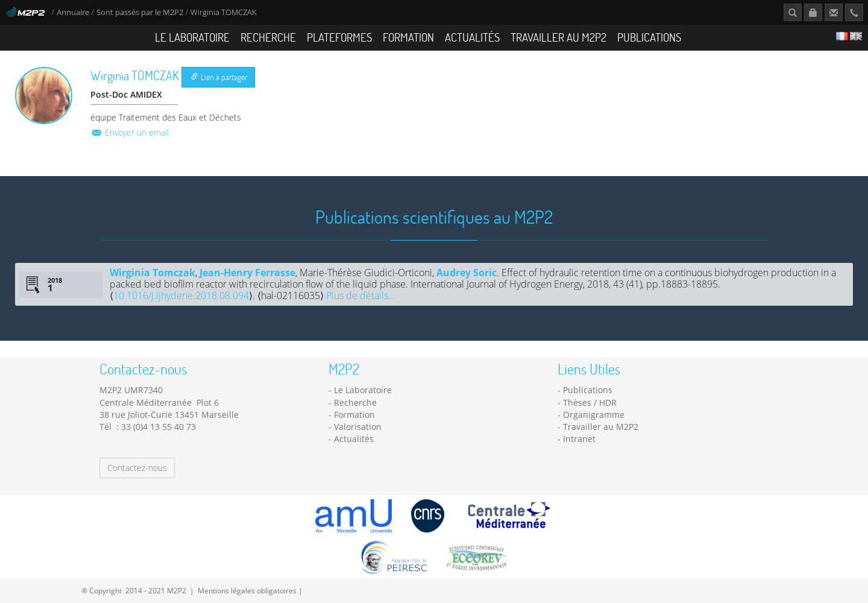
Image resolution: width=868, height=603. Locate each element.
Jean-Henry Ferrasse (247, 273)
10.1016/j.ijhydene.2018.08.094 (181, 295)
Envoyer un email (130, 132)
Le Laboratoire (192, 37)
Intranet (579, 439)
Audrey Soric (467, 273)
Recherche (268, 37)
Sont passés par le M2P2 (140, 12)
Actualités (472, 37)
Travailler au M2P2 (558, 37)
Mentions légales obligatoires (247, 590)
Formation (408, 37)
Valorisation (358, 427)
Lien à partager (219, 77)
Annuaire (74, 12)
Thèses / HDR (590, 403)
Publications (649, 37)
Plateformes (339, 37)
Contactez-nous (137, 468)
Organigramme (594, 415)
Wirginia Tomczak (153, 273)
